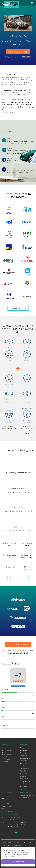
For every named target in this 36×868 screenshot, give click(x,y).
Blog (3, 809)
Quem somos (5, 796)
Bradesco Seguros (25, 758)
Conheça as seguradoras (18, 308)
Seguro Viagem (6, 759)
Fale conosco (5, 798)
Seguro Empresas (6, 755)
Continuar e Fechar (18, 862)
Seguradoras (23, 789)
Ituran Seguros (24, 766)
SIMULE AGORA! (18, 644)
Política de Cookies (9, 856)
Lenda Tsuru (5, 803)
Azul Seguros (23, 755)
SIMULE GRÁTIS (18, 52)
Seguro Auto (5, 748)
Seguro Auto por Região (8, 811)
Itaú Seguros (23, 763)
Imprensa (4, 801)
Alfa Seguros (23, 748)
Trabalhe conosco (7, 806)
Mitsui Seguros (24, 773)
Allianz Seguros (24, 753)
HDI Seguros (23, 761)
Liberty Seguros (24, 768)
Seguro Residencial (7, 757)
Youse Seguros (24, 784)
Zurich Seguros (24, 786)
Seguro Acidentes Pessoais (6, 751)
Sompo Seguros (24, 779)
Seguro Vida (5, 761)
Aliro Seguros (23, 750)
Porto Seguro (23, 776)
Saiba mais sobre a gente (18, 578)
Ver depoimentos (18, 686)
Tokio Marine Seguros (26, 781)
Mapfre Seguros (24, 771)
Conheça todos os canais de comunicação (27, 796)
